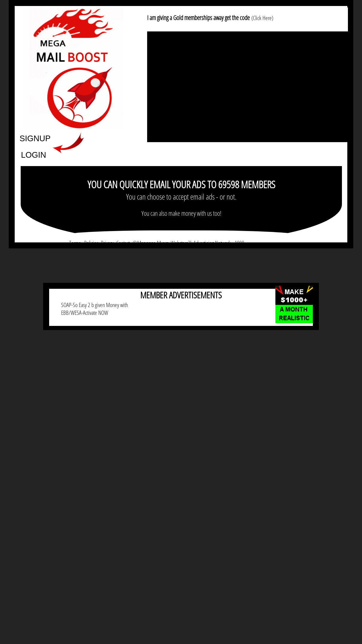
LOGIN (34, 155)
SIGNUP (35, 138)
